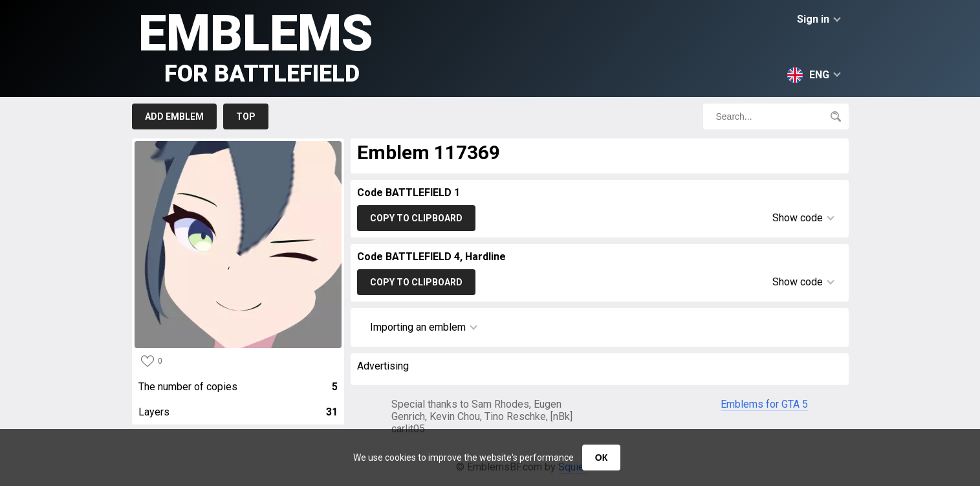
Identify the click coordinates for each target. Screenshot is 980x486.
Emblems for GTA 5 (764, 404)
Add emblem (174, 116)
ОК (601, 458)
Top (246, 116)
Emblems (256, 46)
